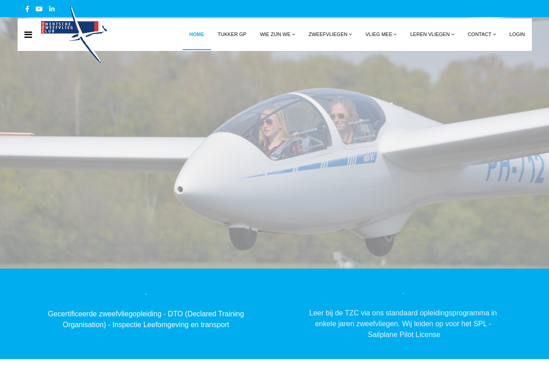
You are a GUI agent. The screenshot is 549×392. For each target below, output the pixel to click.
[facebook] (27, 9)
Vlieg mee (379, 34)
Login (517, 34)
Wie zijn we (275, 34)
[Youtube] (39, 9)
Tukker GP (232, 34)
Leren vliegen (430, 34)
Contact (480, 34)
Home (197, 34)
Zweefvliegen (328, 34)
